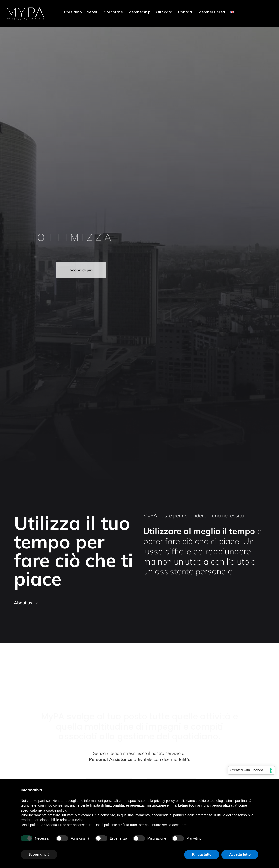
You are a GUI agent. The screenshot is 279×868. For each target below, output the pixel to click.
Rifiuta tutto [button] (202, 854)
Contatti (185, 13)
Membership (139, 13)
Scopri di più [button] (39, 854)
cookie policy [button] (56, 810)
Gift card (164, 13)
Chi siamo (73, 13)
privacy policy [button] (165, 801)
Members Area (212, 13)
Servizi (93, 13)
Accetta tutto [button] (240, 854)
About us (23, 603)
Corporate (113, 13)
